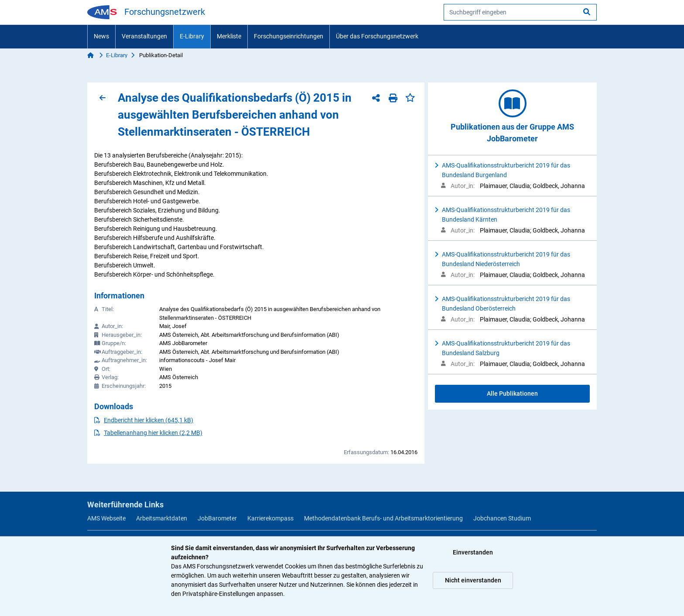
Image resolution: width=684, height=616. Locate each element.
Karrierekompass (270, 518)
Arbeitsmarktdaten (162, 518)
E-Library (192, 36)
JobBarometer (217, 518)
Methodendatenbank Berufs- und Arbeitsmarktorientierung (383, 518)
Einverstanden (473, 552)
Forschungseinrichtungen (289, 36)
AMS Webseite (106, 518)
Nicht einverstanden (473, 580)
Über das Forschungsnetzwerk (377, 36)
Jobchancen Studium (502, 518)
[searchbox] (520, 12)
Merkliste (229, 36)
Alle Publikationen (512, 394)
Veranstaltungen (144, 36)
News (101, 36)
